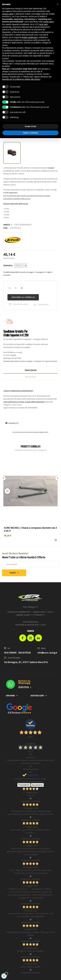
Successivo (37, 785)
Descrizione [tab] (31, 370)
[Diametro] (21, 266)
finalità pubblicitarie (30, 37)
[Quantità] (16, 288)
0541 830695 (11, 355)
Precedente (24, 785)
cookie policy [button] (48, 22)
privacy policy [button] (8, 14)
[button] (58, 4)
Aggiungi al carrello (23, 297)
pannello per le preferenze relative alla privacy (21, 79)
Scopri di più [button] (31, 126)
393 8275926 (16, 358)
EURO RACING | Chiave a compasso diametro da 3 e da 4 (30, 529)
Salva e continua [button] (30, 133)
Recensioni (31, 377)
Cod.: (6, 228)
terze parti (44, 24)
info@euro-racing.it (15, 352)
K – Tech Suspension (21, 225)
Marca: (7, 225)
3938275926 (23, 687)
